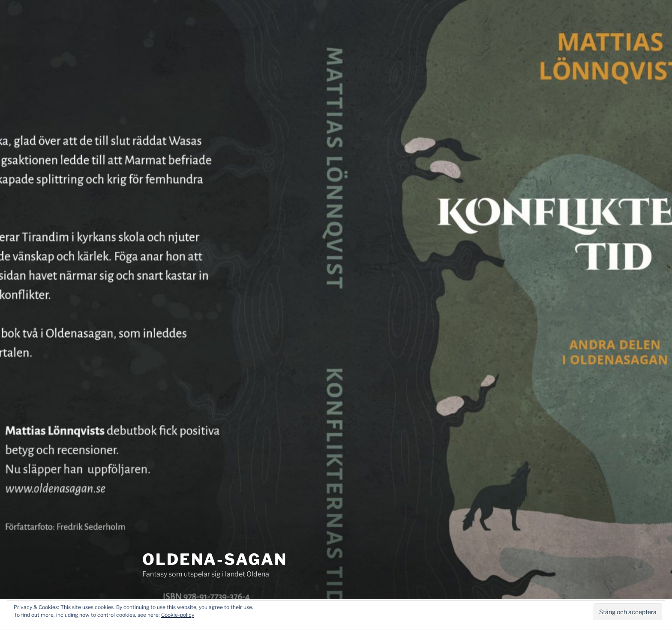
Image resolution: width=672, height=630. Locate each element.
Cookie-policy (178, 615)
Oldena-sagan (215, 559)
